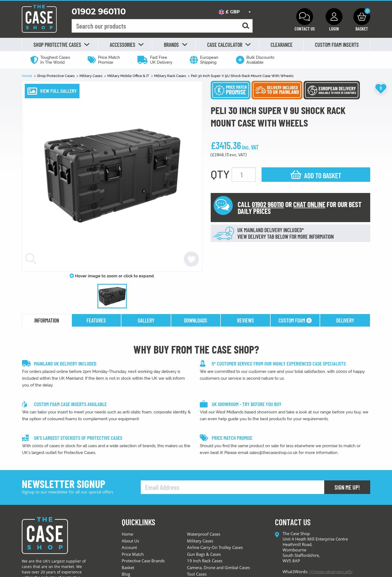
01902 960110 (99, 12)
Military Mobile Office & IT (129, 76)
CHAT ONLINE (309, 204)
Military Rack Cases (170, 76)
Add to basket (323, 175)
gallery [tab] (146, 320)
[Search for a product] (246, 26)
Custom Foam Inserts (337, 45)
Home (27, 76)
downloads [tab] (196, 320)
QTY (220, 174)
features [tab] (96, 320)
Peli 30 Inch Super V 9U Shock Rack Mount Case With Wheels (242, 76)
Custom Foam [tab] (295, 320)
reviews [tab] (246, 320)
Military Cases (91, 76)
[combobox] (235, 12)
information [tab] (47, 320)
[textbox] (235, 12)
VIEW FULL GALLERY (58, 91)
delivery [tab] (345, 320)
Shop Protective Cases (56, 76)
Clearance (282, 45)
